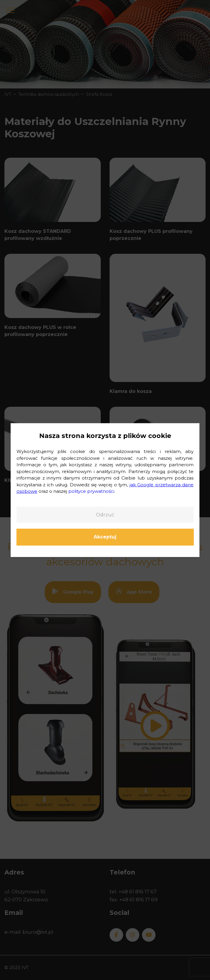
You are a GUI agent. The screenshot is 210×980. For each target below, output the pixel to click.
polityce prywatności (91, 491)
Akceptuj (105, 537)
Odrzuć (105, 514)
